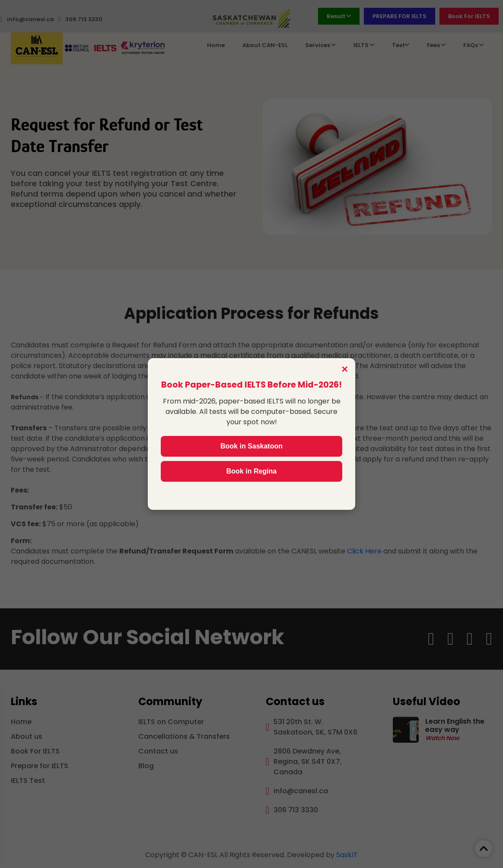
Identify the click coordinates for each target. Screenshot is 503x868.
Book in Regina (251, 471)
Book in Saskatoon (251, 446)
